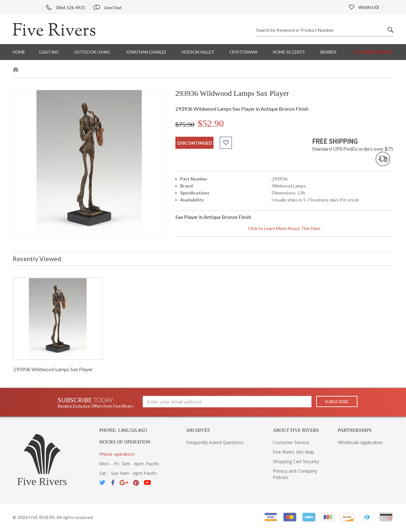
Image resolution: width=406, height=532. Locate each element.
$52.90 (211, 123)
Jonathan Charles (146, 52)
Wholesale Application (360, 442)
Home (19, 52)
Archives (198, 430)
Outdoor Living (92, 52)
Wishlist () (364, 7)
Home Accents (289, 52)
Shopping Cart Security (296, 461)
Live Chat (107, 8)
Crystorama (243, 52)
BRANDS (328, 52)
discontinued (195, 143)
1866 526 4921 (66, 8)
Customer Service (373, 52)
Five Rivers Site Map (293, 452)
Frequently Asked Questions (215, 442)
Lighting (49, 52)
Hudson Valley (198, 52)
